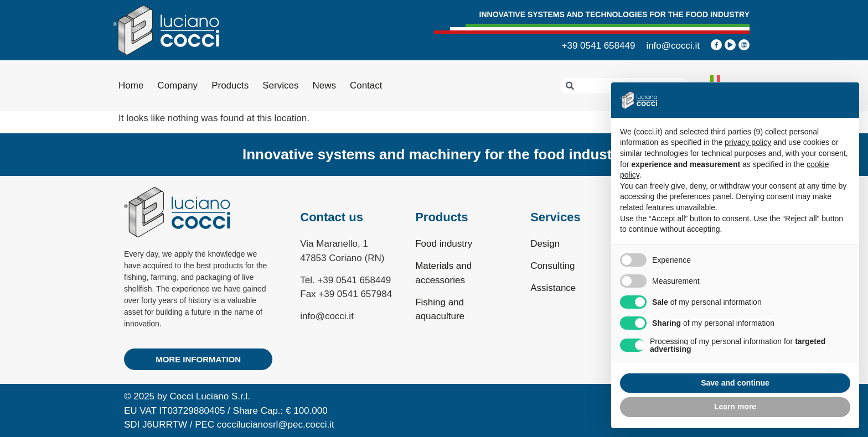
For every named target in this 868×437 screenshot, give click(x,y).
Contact (366, 85)
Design (545, 244)
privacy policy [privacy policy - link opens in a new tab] (748, 142)
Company (177, 85)
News (324, 85)
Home (131, 85)
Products (230, 85)
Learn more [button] (735, 407)
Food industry (444, 244)
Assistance (553, 288)
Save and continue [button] (735, 383)
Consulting (552, 266)
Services (280, 85)
